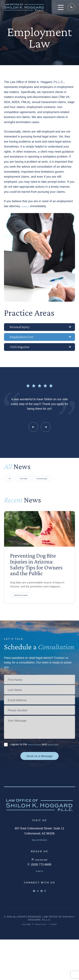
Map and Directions (39, 880)
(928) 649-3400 (71, 7)
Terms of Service (39, 780)
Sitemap (61, 965)
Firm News (37, 497)
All (13, 497)
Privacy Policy (42, 965)
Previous (33, 443)
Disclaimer (20, 965)
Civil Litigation (30, 360)
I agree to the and (38, 782)
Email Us (40, 911)
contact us (28, 206)
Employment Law (33, 345)
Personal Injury (30, 330)
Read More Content (28, 629)
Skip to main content (0, 0)
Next (46, 443)
